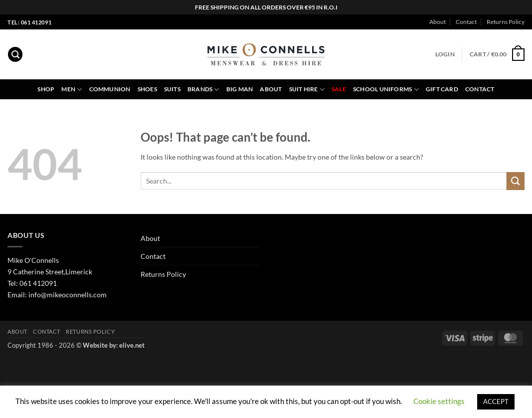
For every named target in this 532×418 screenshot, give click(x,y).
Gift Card (442, 89)
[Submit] (516, 181)
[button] (15, 54)
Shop (46, 89)
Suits (172, 89)
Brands (203, 90)
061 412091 (38, 283)
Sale (339, 89)
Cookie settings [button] (439, 401)
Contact (466, 22)
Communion (110, 89)
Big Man (240, 89)
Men (72, 90)
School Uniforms (386, 90)
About (438, 22)
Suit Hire (307, 90)
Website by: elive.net (114, 345)
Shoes (147, 89)
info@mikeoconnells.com (68, 295)
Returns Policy (506, 22)
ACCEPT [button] (496, 402)
